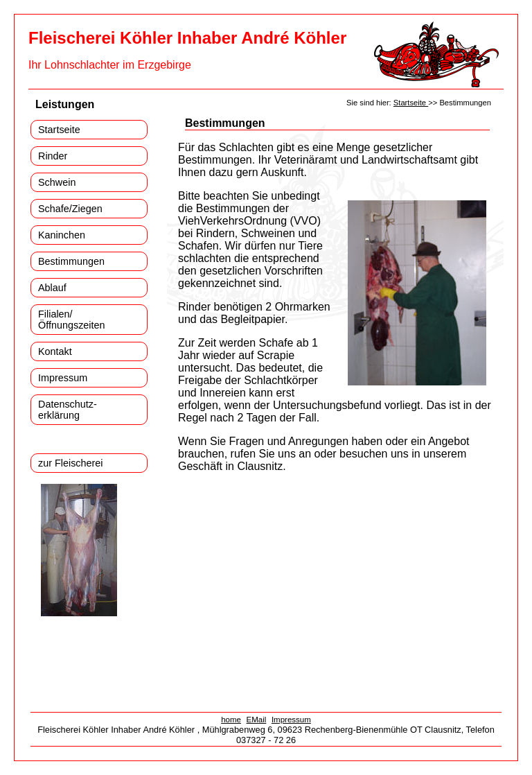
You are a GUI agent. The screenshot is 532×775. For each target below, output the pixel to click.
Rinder (53, 156)
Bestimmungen (71, 261)
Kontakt (55, 351)
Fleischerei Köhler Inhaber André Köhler (187, 38)
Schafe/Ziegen (70, 209)
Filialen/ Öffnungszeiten (72, 320)
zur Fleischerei (71, 463)
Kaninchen (62, 235)
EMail (257, 720)
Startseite (59, 130)
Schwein (57, 182)
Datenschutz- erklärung (68, 410)
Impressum (63, 378)
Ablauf (52, 288)
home (231, 720)
